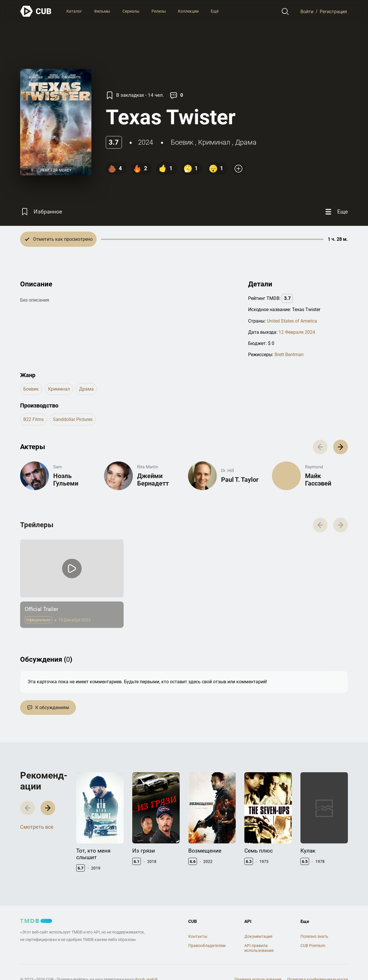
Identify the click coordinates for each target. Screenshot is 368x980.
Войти (307, 11)
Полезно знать (314, 936)
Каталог (74, 11)
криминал (214, 142)
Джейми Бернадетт (153, 480)
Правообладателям (207, 946)
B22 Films (33, 419)
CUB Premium (313, 946)
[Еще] (336, 212)
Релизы (159, 11)
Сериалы (131, 11)
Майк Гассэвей (318, 480)
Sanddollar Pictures (73, 419)
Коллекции (188, 11)
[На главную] (36, 11)
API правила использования (259, 948)
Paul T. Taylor (240, 480)
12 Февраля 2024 (297, 332)
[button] (341, 447)
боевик (182, 142)
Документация (258, 936)
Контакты (198, 936)
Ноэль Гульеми (66, 480)
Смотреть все (37, 827)
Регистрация (333, 11)
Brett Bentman (289, 355)
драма (246, 142)
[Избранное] (41, 212)
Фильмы (102, 11)
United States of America (292, 321)
